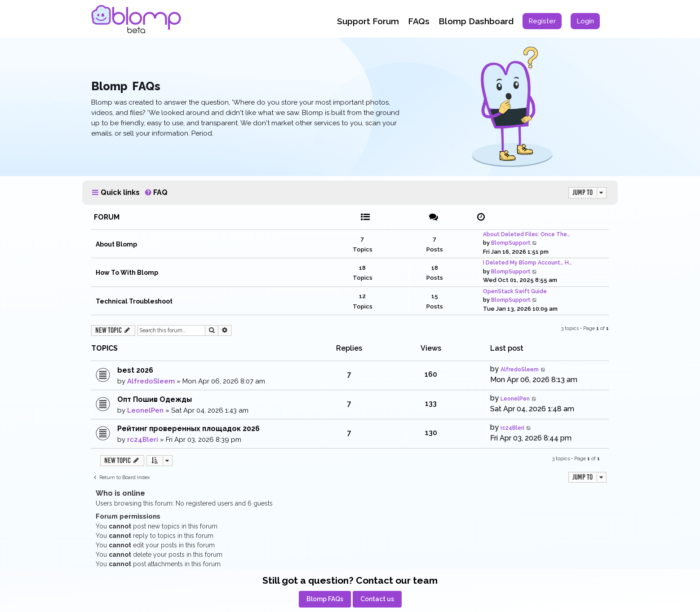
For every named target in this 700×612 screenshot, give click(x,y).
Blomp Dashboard (476, 21)
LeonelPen (145, 410)
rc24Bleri (143, 440)
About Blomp (116, 244)
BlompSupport (511, 243)
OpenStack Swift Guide (515, 291)
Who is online (120, 493)
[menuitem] (542, 21)
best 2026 (135, 370)
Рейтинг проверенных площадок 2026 (188, 429)
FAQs (419, 21)
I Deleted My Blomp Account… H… (527, 263)
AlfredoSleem (151, 381)
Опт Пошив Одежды (155, 399)
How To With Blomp (127, 273)
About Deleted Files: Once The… (527, 234)
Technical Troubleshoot (134, 301)
